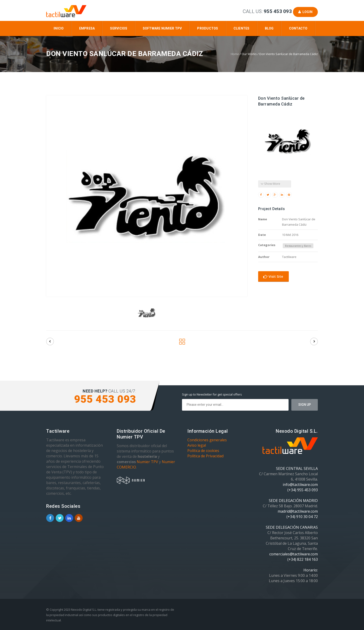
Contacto (298, 28)
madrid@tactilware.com (298, 511)
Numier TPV (147, 462)
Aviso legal (197, 445)
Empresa (87, 28)
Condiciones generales (207, 440)
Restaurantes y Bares (298, 246)
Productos (208, 28)
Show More (270, 184)
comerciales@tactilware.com (294, 554)
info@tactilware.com (300, 485)
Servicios (119, 28)
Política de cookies (203, 451)
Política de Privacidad (205, 456)
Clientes (242, 28)
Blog (269, 28)
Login (305, 12)
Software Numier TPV (162, 28)
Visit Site (273, 276)
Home (235, 54)
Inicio (59, 28)
